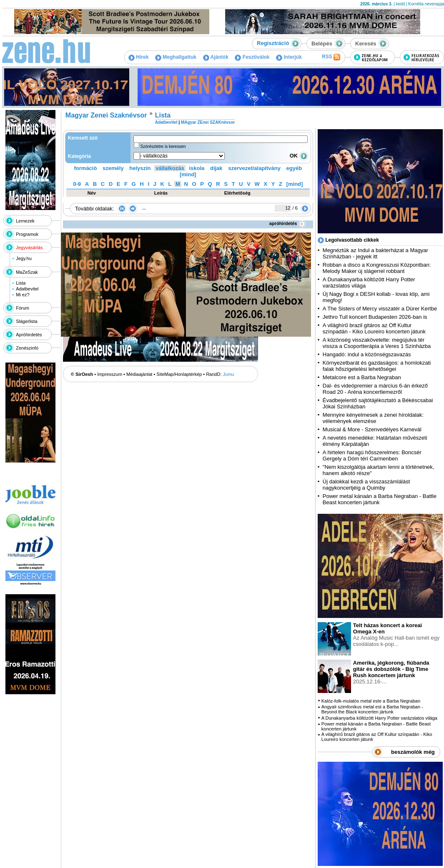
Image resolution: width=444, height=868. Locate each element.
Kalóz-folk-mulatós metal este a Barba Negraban (371, 701)
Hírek (138, 57)
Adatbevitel (27, 289)
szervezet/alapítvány (254, 168)
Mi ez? (23, 295)
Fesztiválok (252, 57)
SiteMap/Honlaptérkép (179, 374)
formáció (86, 168)
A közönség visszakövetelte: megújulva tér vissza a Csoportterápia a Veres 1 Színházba (377, 343)
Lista (21, 283)
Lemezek (25, 221)
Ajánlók (216, 57)
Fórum (23, 308)
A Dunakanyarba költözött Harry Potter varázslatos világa (379, 718)
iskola (197, 168)
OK (299, 156)
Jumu (229, 374)
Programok (27, 234)
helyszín (140, 168)
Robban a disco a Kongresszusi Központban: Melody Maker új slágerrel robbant (377, 268)
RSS (331, 57)
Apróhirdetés (29, 335)
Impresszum (110, 374)
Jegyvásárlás (29, 248)
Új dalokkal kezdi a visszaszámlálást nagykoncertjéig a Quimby (366, 485)
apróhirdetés (287, 223)
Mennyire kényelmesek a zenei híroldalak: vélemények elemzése (373, 418)
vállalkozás (170, 168)
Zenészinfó (27, 348)
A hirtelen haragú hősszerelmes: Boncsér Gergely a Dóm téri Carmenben (372, 455)
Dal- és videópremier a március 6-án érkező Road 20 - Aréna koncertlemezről (375, 389)
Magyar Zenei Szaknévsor (106, 115)
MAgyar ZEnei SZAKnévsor (208, 122)
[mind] (188, 174)
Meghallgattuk (176, 57)
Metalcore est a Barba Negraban (362, 377)
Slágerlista (26, 321)
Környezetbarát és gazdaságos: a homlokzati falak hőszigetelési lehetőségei (377, 366)
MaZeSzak (27, 272)
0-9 (77, 184)
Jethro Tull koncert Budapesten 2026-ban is (375, 317)
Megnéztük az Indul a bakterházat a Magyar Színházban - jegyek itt (375, 253)
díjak (216, 168)
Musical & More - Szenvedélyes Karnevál (372, 429)
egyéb (294, 168)
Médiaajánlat (139, 374)
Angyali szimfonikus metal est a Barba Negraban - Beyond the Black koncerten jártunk (372, 709)
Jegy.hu (24, 258)
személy (113, 168)
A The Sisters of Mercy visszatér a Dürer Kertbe (380, 309)
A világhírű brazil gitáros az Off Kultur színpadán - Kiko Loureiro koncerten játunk (374, 328)
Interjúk (289, 57)
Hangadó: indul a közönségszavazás (367, 354)
